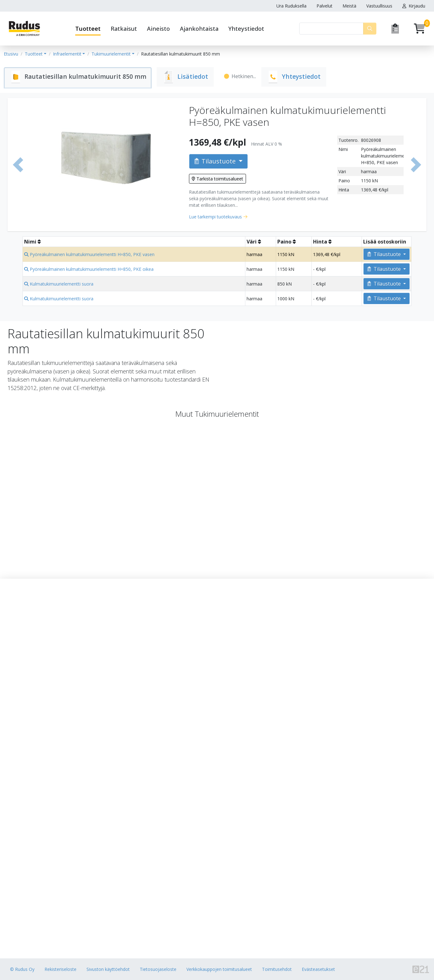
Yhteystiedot (246, 28)
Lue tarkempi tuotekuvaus (215, 217)
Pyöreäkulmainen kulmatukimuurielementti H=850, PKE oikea (89, 269)
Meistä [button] (349, 6)
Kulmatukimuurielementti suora (59, 284)
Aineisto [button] (158, 28)
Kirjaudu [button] (414, 6)
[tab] (79, 78)
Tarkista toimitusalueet (217, 179)
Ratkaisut (124, 28)
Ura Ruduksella (291, 6)
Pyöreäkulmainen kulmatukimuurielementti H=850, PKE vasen (89, 254)
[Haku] (331, 29)
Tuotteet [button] (88, 28)
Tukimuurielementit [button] (111, 54)
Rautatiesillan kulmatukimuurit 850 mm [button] (180, 54)
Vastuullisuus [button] (379, 6)
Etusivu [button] (11, 54)
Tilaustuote (216, 161)
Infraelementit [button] (67, 54)
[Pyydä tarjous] (395, 28)
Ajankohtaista (199, 28)
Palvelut (324, 6)
